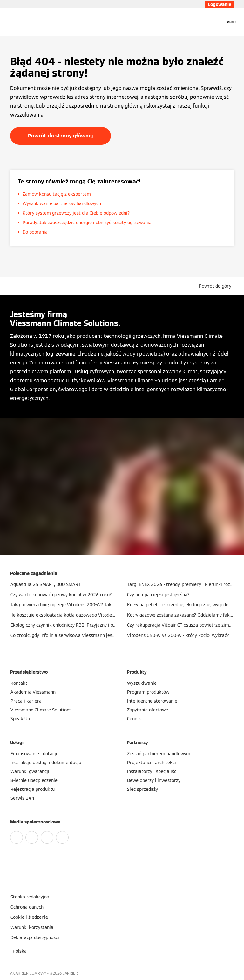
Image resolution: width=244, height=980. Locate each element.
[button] (216, 286)
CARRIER (70, 973)
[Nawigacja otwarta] (231, 22)
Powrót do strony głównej (61, 136)
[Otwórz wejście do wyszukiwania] (217, 22)
